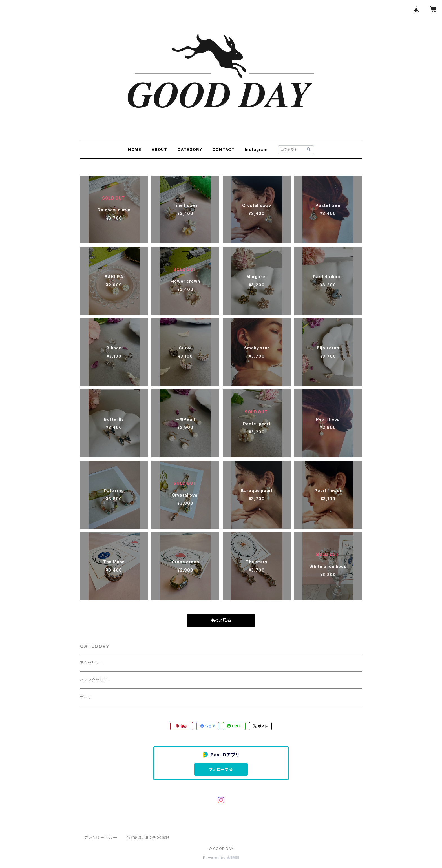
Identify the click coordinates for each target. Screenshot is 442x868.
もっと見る (221, 620)
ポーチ (86, 697)
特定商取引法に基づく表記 (148, 837)
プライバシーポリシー (101, 837)
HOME (135, 150)
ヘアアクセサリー (95, 680)
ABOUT (159, 150)
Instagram (256, 150)
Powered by (221, 858)
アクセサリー (91, 663)
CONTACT (223, 150)
